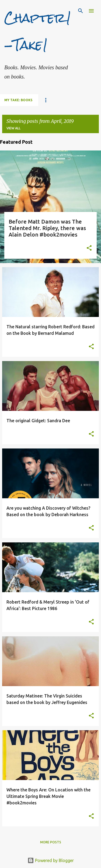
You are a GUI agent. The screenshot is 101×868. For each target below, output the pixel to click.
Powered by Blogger (51, 860)
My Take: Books (18, 100)
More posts (51, 842)
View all (13, 128)
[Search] (81, 11)
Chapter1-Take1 (38, 31)
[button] (89, 248)
